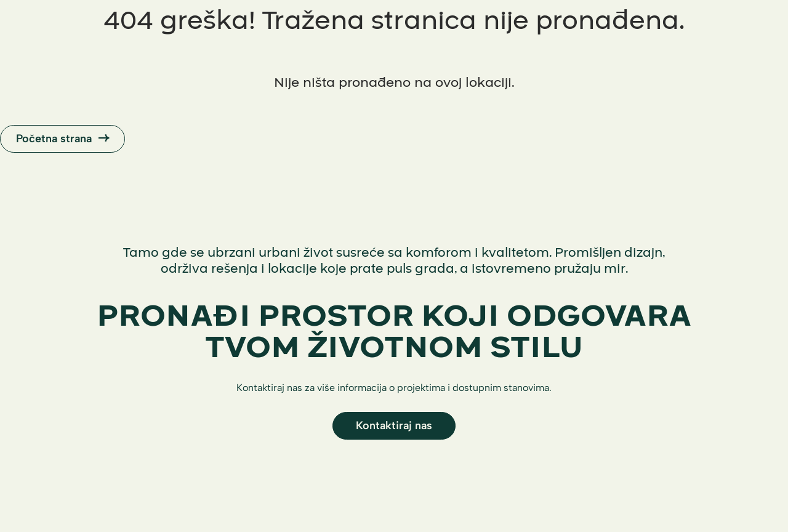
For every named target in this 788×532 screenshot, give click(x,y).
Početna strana (62, 139)
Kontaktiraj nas (394, 425)
